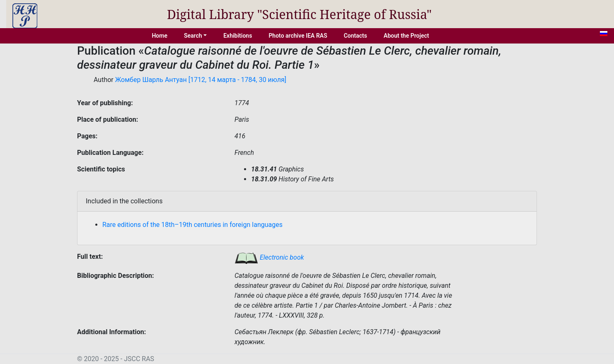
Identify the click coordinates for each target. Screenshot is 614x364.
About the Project (406, 36)
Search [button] (193, 36)
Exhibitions (238, 36)
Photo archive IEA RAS (298, 36)
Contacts (355, 36)
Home (160, 36)
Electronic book (269, 257)
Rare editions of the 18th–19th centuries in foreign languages (192, 225)
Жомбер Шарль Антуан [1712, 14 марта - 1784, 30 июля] (201, 80)
